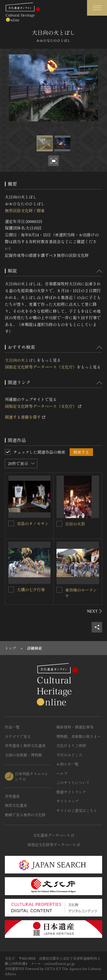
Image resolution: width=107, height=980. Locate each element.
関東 (41, 210)
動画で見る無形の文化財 (25, 815)
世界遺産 (12, 796)
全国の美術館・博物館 (23, 755)
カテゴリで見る (18, 736)
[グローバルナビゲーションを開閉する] (97, 8)
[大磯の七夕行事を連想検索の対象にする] (11, 590)
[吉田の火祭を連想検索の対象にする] (59, 524)
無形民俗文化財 (19, 210)
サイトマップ (68, 801)
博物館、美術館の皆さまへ (79, 736)
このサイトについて (73, 782)
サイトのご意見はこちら (77, 810)
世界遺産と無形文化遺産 (25, 745)
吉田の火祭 (75, 524)
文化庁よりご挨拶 (71, 745)
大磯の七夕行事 (31, 590)
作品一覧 (12, 727)
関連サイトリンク (71, 792)
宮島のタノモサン (33, 523)
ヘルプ (62, 773)
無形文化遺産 (16, 805)
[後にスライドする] (95, 611)
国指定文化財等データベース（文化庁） (41, 367)
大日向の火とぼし (21, 360)
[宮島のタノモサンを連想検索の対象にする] (11, 523)
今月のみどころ (69, 755)
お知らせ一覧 (68, 764)
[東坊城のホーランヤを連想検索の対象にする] (59, 590)
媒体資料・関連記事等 (75, 727)
